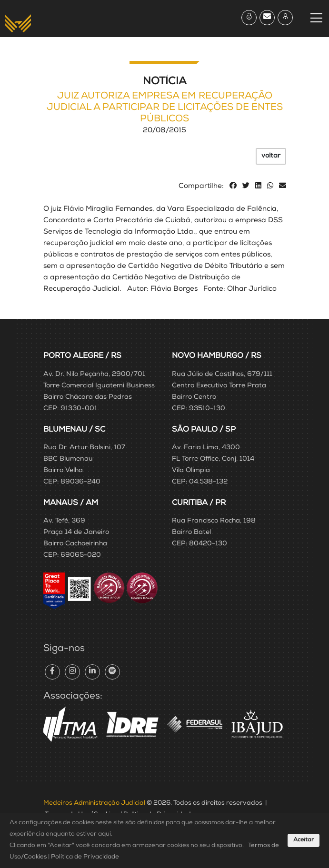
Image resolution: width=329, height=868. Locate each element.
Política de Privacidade (85, 857)
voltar (271, 156)
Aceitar (304, 840)
